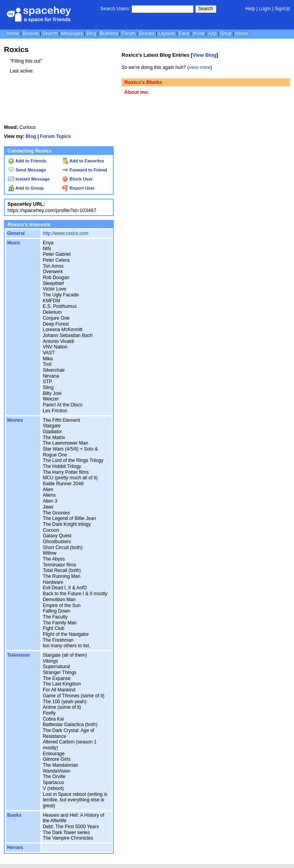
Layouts (167, 34)
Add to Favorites (83, 161)
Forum (129, 34)
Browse (31, 34)
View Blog (204, 55)
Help (250, 9)
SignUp (282, 9)
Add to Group (26, 188)
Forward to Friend (85, 170)
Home (13, 34)
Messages (72, 34)
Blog (91, 34)
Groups (147, 34)
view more (200, 67)
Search (206, 9)
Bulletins (109, 34)
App (212, 34)
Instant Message (29, 179)
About (241, 34)
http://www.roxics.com (66, 233)
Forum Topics (55, 136)
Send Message (27, 170)
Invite (199, 34)
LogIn (265, 9)
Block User (78, 179)
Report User (79, 188)
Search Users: (115, 9)
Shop (226, 34)
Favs (184, 34)
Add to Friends (27, 161)
